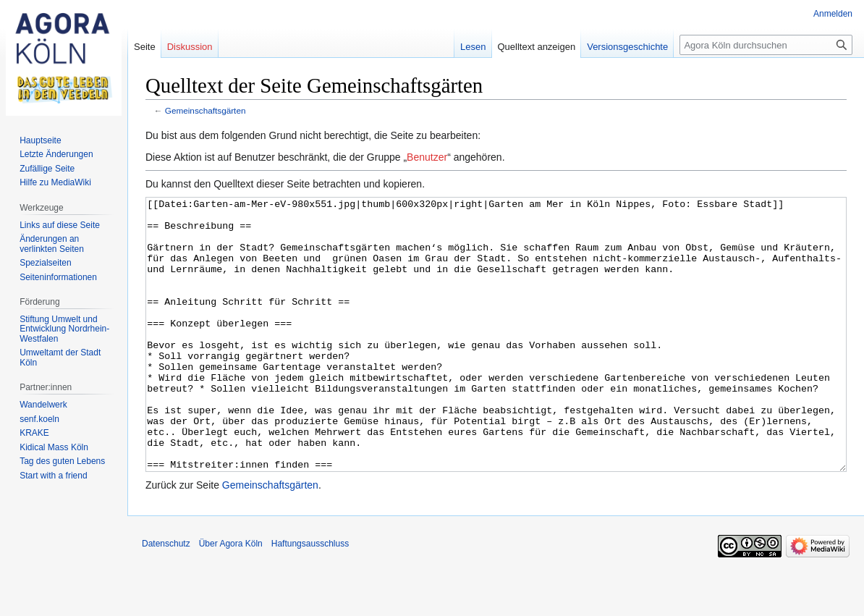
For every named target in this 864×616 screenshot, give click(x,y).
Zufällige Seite (47, 169)
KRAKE (34, 433)
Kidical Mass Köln (54, 447)
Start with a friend (53, 476)
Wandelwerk (43, 405)
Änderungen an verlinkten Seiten (52, 244)
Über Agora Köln (231, 598)
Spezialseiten (45, 263)
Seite (145, 47)
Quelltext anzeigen (537, 47)
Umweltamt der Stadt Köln (60, 358)
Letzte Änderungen (56, 154)
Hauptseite (40, 140)
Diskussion (190, 47)
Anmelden (833, 14)
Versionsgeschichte (627, 47)
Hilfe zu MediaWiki (55, 182)
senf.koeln (39, 419)
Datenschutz (166, 598)
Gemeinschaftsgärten (206, 110)
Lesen (473, 47)
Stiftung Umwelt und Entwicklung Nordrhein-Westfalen (64, 329)
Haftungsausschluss (310, 598)
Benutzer (427, 157)
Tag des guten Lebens (62, 461)
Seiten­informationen (58, 277)
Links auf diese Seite (60, 225)
